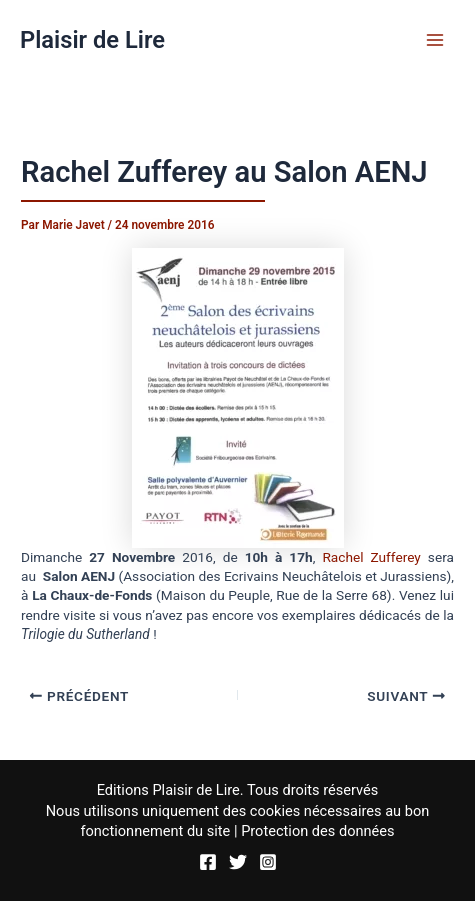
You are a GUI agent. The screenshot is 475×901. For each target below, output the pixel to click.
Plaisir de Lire (92, 40)
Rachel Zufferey (371, 557)
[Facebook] (208, 862)
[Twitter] (238, 862)
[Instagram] (268, 862)
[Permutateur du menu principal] (435, 39)
